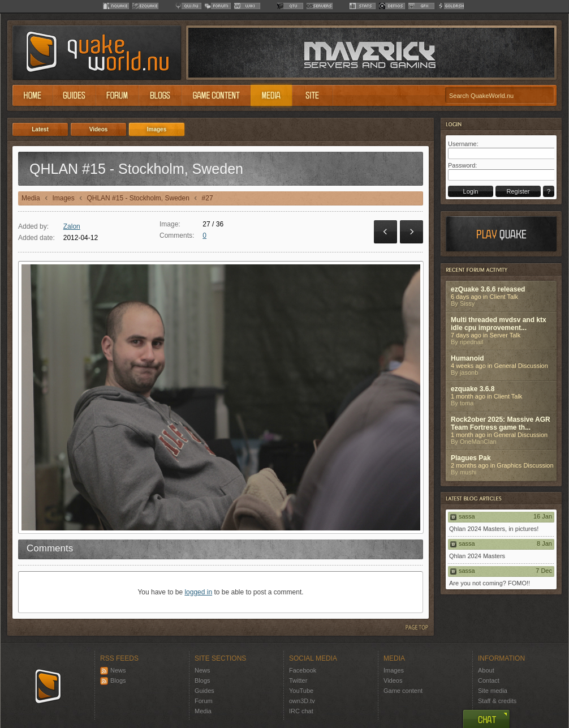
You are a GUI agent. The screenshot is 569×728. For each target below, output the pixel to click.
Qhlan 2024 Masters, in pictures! (494, 529)
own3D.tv (302, 701)
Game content (403, 691)
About (486, 670)
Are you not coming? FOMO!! (490, 583)
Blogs (113, 680)
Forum (204, 701)
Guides (204, 691)
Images (63, 198)
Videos (393, 680)
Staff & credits (497, 701)
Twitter (298, 680)
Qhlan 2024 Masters (477, 556)
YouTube (301, 691)
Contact (489, 680)
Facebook (303, 670)
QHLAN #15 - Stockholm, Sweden (138, 198)
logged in (198, 592)
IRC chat (301, 711)
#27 (208, 198)
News (113, 670)
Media (31, 198)
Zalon (72, 226)
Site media (493, 691)
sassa (467, 516)
